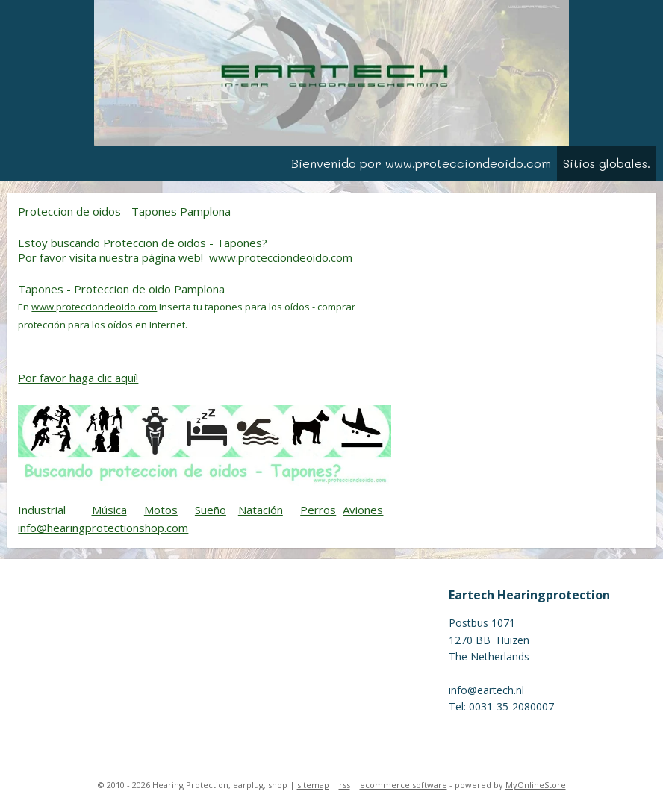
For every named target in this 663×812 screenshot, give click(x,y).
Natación (261, 510)
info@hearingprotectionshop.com (103, 528)
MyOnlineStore (536, 785)
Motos (161, 510)
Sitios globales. (607, 163)
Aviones (363, 510)
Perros (318, 510)
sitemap (313, 785)
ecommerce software (404, 785)
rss (345, 785)
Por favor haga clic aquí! (78, 377)
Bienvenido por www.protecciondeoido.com (421, 163)
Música (109, 510)
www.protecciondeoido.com (281, 257)
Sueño (211, 510)
